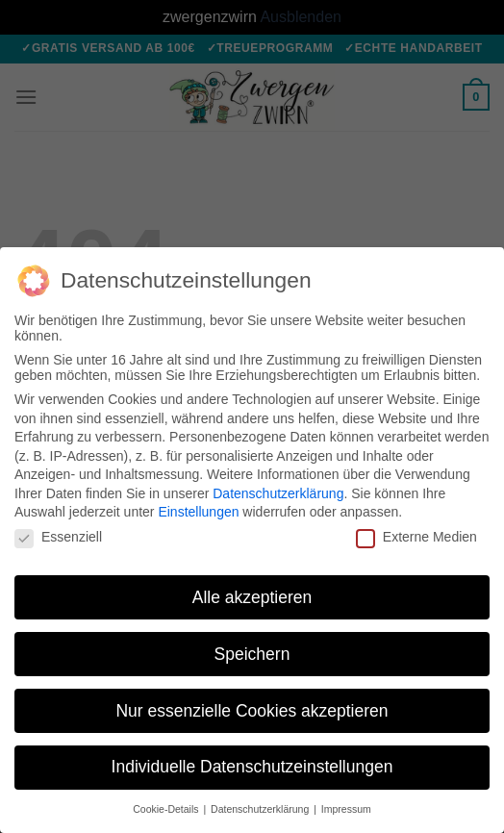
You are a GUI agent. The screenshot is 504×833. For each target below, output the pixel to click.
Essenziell (58, 537)
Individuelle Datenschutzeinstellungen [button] (252, 767)
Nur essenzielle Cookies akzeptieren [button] (252, 711)
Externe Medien (416, 537)
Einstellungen (198, 512)
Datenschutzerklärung (278, 493)
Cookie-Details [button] (167, 809)
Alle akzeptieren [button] (252, 597)
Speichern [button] (252, 654)
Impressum (346, 809)
